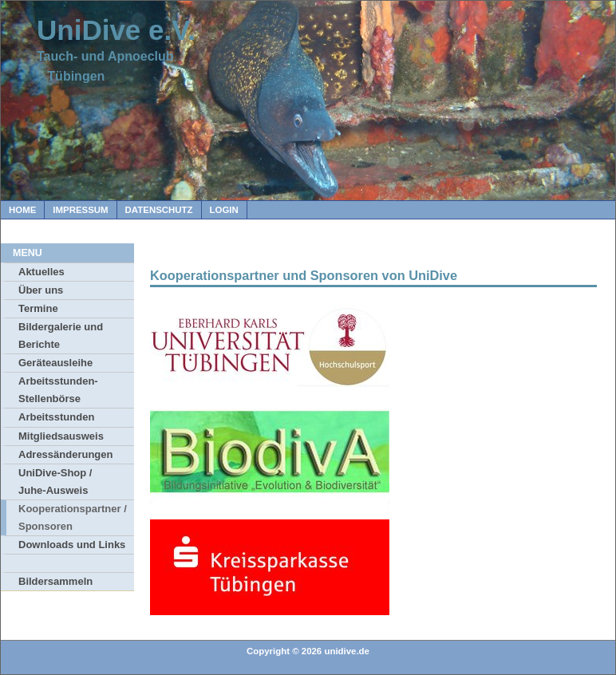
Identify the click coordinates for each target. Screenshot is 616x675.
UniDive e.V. (116, 30)
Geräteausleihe (55, 363)
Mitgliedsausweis (61, 436)
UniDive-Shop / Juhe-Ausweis (55, 482)
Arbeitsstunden (56, 417)
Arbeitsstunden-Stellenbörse (58, 390)
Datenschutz (159, 210)
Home (22, 210)
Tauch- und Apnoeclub (105, 56)
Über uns (41, 290)
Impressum (80, 210)
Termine (38, 308)
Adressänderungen (65, 454)
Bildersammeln (55, 581)
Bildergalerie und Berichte (61, 336)
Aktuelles (41, 272)
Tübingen (71, 76)
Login (224, 210)
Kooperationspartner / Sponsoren (73, 517)
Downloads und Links (72, 545)
